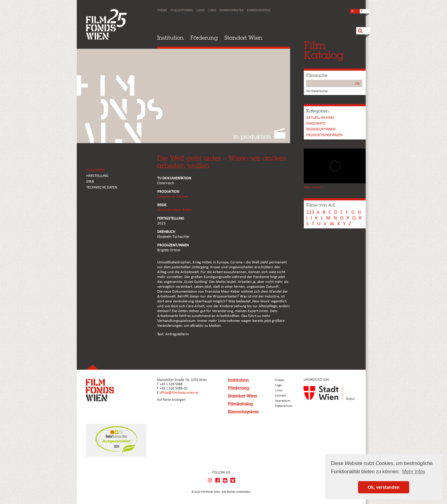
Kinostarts (316, 123)
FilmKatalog (324, 50)
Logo (200, 11)
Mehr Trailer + (313, 187)
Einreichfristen (232, 11)
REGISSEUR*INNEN (321, 129)
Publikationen (182, 11)
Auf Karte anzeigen (171, 400)
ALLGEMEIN (95, 170)
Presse (162, 11)
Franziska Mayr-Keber (175, 210)
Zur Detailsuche (317, 91)
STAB (90, 182)
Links (212, 11)
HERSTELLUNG (97, 176)
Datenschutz (284, 406)
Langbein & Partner (173, 197)
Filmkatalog (240, 404)
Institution (170, 38)
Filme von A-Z (321, 205)
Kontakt (281, 396)
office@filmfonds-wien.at (179, 393)
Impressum (283, 401)
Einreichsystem (259, 11)
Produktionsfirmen (324, 135)
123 (310, 212)
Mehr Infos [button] (414, 472)
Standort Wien (243, 38)
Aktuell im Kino (320, 118)
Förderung (204, 38)
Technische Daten (102, 187)
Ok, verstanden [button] (384, 487)
